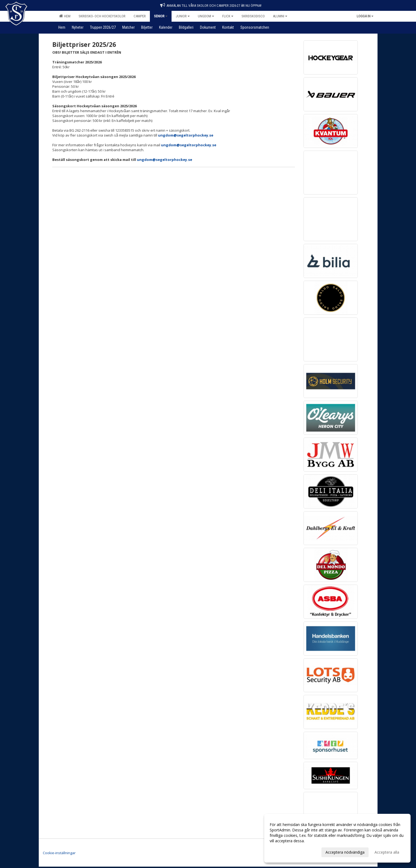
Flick (228, 16)
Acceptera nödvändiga (345, 852)
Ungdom (206, 16)
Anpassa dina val (284, 851)
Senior (161, 16)
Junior (183, 16)
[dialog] (337, 838)
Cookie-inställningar (59, 853)
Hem (65, 16)
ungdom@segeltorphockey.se (186, 135)
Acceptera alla (387, 852)
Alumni (280, 16)
